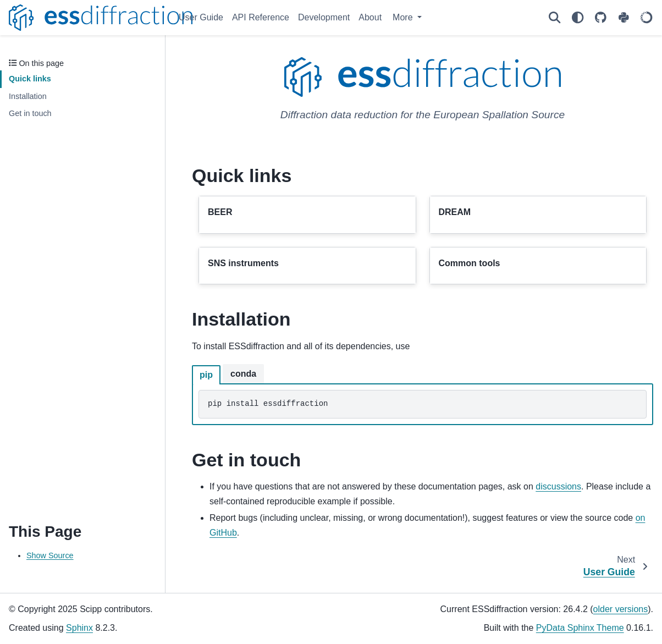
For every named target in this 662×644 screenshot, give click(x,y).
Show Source (50, 555)
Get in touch (30, 113)
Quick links (30, 79)
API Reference (261, 17)
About (370, 17)
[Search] (554, 18)
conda (243, 374)
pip (206, 375)
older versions (621, 609)
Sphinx (79, 628)
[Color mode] (577, 18)
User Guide (201, 17)
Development (324, 17)
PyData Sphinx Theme (580, 628)
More (404, 17)
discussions (558, 486)
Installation (28, 96)
